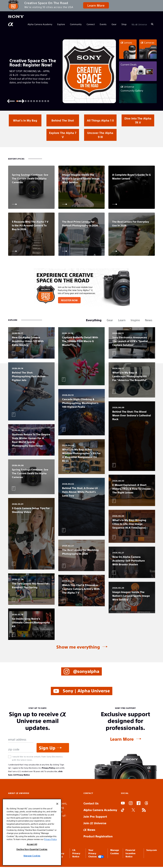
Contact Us (91, 803)
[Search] (152, 24)
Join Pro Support (95, 816)
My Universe (139, 24)
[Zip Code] (21, 749)
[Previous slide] (11, 101)
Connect (91, 24)
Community (76, 24)
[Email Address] (21, 740)
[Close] (57, 804)
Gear (114, 24)
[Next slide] (20, 101)
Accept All (32, 844)
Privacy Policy (48, 768)
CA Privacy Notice (21, 775)
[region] (32, 832)
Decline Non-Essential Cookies (32, 849)
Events (103, 24)
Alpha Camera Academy (40, 24)
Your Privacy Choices (96, 853)
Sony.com (152, 850)
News (89, 830)
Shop (124, 24)
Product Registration (98, 836)
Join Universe (95, 823)
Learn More (96, 5)
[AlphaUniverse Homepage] (11, 24)
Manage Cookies (32, 856)
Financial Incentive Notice (130, 853)
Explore (61, 24)
